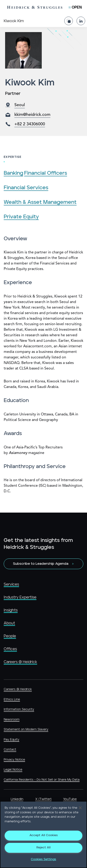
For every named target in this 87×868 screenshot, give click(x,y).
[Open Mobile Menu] (75, 7)
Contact (10, 749)
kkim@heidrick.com (32, 115)
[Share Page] (69, 21)
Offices (10, 649)
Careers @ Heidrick (20, 662)
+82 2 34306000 (30, 124)
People (10, 636)
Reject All (43, 848)
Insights (11, 610)
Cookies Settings (43, 859)
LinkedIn (17, 799)
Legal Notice (13, 770)
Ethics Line (12, 699)
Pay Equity (11, 740)
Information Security (19, 709)
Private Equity (21, 217)
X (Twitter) (43, 799)
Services (11, 584)
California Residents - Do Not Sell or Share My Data (42, 780)
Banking (13, 173)
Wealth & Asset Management (40, 202)
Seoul (20, 105)
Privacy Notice (14, 760)
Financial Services (26, 188)
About (9, 623)
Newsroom (12, 719)
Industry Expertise (20, 597)
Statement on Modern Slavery (26, 729)
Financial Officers (46, 173)
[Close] (80, 808)
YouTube (70, 799)
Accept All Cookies (44, 835)
